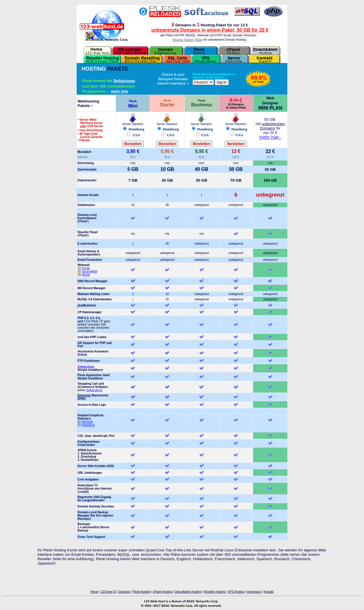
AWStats (87, 422)
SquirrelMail (90, 271)
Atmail (86, 275)
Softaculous (124, 81)
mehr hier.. (270, 137)
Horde (86, 268)
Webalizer (88, 425)
